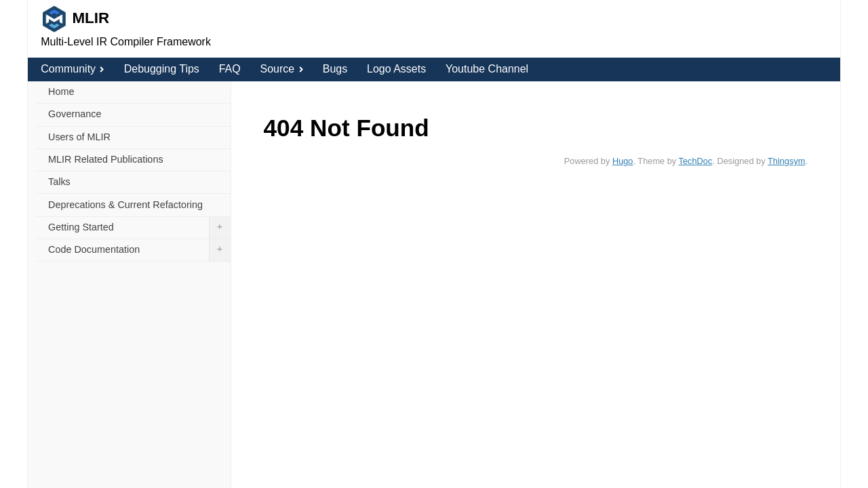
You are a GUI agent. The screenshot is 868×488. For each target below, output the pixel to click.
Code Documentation (139, 250)
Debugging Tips (162, 69)
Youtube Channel (487, 69)
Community (73, 69)
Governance (75, 114)
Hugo (623, 161)
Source (281, 69)
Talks (59, 182)
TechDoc (696, 161)
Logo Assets (396, 69)
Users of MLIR (79, 137)
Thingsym (786, 161)
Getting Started (139, 228)
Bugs (335, 69)
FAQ (230, 69)
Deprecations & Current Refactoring (125, 205)
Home (61, 91)
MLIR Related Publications (106, 159)
